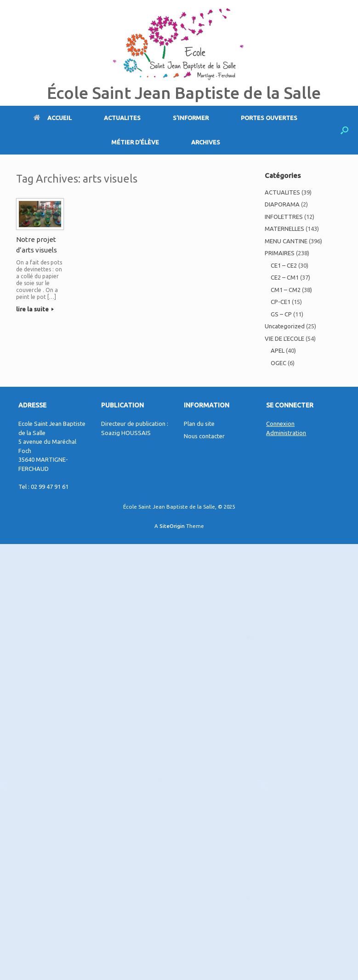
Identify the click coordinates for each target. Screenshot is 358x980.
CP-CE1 (281, 302)
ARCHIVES (206, 142)
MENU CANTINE (286, 241)
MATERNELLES (284, 229)
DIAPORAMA (282, 204)
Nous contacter (204, 436)
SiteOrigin (172, 526)
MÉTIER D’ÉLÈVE (135, 142)
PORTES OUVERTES (269, 118)
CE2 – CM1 (285, 277)
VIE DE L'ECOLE (284, 338)
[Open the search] (344, 130)
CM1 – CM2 (286, 290)
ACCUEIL (53, 118)
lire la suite (35, 309)
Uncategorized (285, 326)
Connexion (280, 424)
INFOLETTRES (284, 217)
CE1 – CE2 (284, 265)
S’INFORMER (191, 118)
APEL (278, 350)
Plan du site (199, 424)
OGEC (278, 363)
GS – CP (281, 314)
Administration (286, 433)
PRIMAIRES (280, 253)
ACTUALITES (122, 118)
